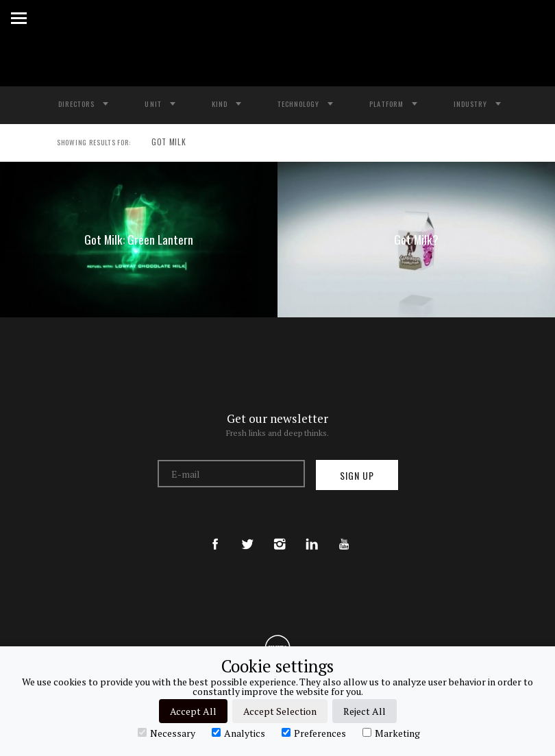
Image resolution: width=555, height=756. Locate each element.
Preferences (314, 733)
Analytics (238, 733)
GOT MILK (163, 143)
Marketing (391, 733)
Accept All (193, 711)
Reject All (365, 711)
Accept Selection (280, 711)
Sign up (357, 475)
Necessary (166, 733)
